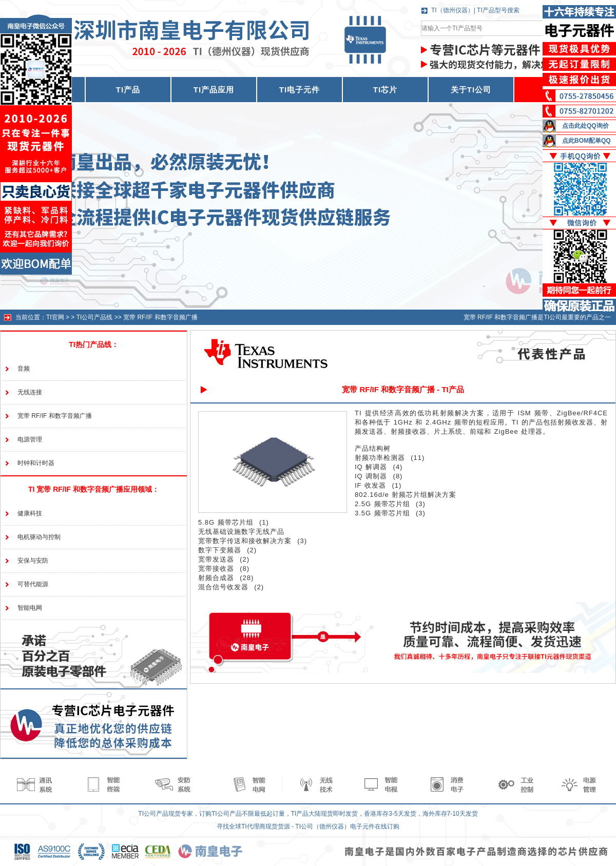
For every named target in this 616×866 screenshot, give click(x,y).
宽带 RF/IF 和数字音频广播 (160, 317)
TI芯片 (385, 90)
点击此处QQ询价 (585, 126)
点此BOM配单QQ (586, 141)
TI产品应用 (214, 90)
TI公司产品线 (95, 317)
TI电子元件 (300, 90)
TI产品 (128, 90)
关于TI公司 (471, 90)
